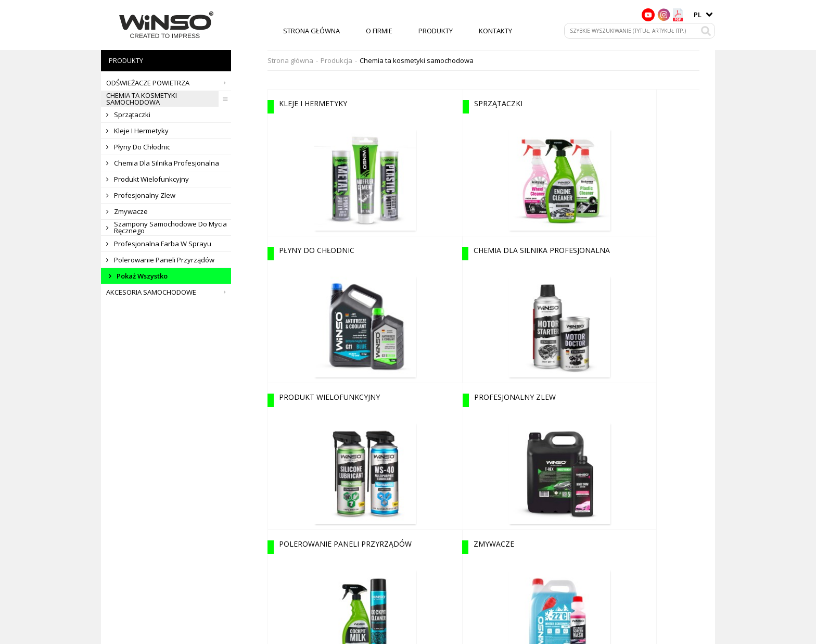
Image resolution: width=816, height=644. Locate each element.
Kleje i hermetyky (137, 131)
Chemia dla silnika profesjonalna (163, 163)
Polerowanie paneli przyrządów (160, 260)
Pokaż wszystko (138, 276)
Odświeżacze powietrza (169, 83)
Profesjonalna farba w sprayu (159, 244)
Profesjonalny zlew (141, 195)
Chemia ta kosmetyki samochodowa (169, 99)
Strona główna (311, 31)
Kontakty (495, 31)
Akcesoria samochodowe (169, 292)
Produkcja (336, 61)
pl (698, 15)
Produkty (436, 31)
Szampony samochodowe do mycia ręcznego (167, 228)
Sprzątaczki (128, 115)
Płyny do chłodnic (138, 147)
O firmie (379, 31)
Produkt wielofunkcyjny (148, 179)
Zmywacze (127, 211)
